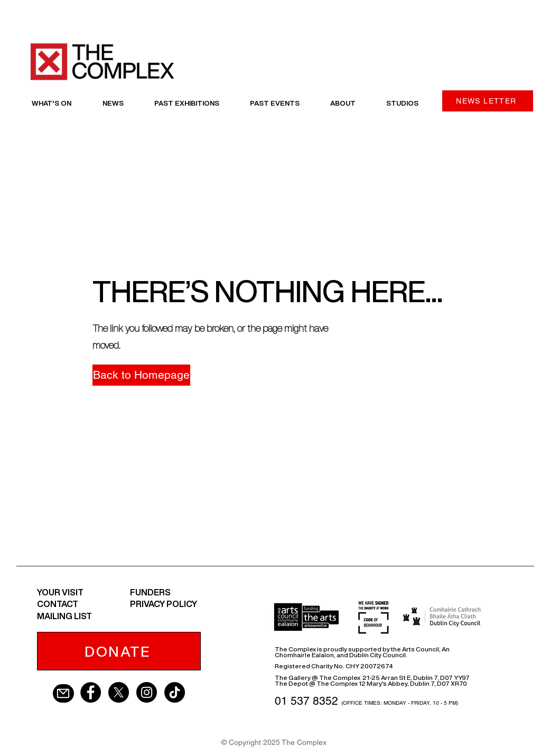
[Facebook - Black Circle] (91, 692)
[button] (137, 375)
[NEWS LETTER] (488, 101)
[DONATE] (119, 651)
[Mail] (63, 693)
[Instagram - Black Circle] (147, 692)
